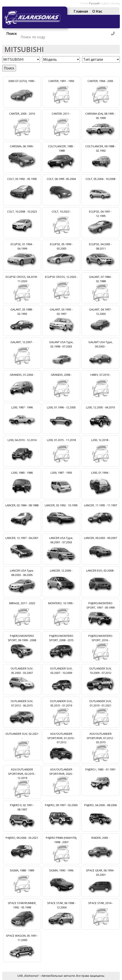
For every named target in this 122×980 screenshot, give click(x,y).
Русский (94, 3)
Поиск (9, 68)
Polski (84, 3)
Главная (81, 11)
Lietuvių (115, 3)
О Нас (97, 11)
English (105, 3)
